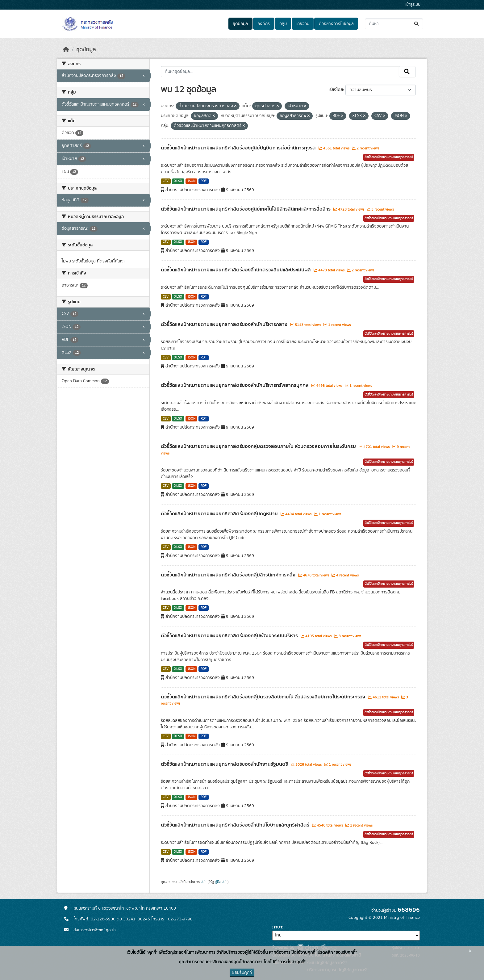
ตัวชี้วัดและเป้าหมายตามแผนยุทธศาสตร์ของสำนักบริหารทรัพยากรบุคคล (235, 385)
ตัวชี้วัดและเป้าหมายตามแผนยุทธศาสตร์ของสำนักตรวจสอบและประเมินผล (236, 270)
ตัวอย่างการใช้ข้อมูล (336, 24)
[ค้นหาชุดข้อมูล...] (394, 24)
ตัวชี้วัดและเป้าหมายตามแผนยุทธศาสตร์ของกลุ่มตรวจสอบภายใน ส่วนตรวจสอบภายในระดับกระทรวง (264, 697)
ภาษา (277, 927)
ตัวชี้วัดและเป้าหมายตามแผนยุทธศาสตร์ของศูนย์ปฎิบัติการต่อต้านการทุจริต (239, 148)
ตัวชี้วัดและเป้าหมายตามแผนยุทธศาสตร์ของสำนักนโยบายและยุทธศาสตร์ (236, 825)
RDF (204, 181)
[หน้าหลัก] (66, 50)
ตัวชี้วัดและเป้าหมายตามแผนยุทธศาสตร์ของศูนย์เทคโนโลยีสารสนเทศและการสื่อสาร (246, 209)
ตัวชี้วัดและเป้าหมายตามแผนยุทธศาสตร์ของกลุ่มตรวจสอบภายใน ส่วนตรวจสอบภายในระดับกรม (259, 446)
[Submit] (417, 24)
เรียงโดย (336, 90)
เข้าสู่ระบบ (413, 5)
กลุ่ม (283, 24)
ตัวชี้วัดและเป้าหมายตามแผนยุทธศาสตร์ (389, 157)
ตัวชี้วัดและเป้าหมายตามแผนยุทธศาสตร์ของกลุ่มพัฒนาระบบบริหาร (230, 636)
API (204, 882)
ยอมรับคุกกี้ (242, 973)
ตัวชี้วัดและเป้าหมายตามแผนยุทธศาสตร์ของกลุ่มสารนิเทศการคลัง (229, 575)
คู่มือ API (221, 882)
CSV (166, 181)
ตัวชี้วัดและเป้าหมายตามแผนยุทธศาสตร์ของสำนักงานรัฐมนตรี (225, 764)
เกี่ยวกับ (303, 24)
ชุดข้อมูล (240, 24)
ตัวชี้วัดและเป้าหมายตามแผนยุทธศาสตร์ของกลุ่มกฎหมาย (220, 514)
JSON (192, 181)
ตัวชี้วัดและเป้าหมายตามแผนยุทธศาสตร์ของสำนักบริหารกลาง (225, 325)
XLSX (178, 181)
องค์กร (264, 24)
